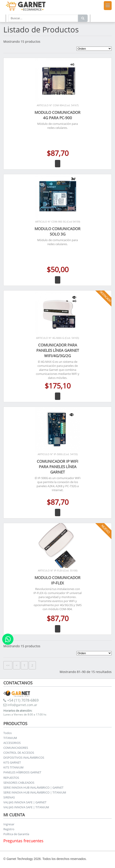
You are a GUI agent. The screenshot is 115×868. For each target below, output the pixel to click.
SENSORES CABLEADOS (19, 783)
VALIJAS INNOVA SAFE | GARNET (25, 802)
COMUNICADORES (16, 748)
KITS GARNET (12, 762)
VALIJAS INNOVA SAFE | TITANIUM (26, 807)
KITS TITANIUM (13, 767)
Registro (9, 829)
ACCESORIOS (12, 743)
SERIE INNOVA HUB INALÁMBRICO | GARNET (33, 787)
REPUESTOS (11, 778)
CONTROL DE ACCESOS (19, 753)
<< (8, 665)
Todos (8, 733)
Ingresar (9, 824)
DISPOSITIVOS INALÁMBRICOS (24, 758)
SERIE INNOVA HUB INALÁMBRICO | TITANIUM (35, 792)
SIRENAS (9, 797)
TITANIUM (10, 738)
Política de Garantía (16, 834)
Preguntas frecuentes (23, 841)
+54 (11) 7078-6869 (21, 700)
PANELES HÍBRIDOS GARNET (22, 772)
